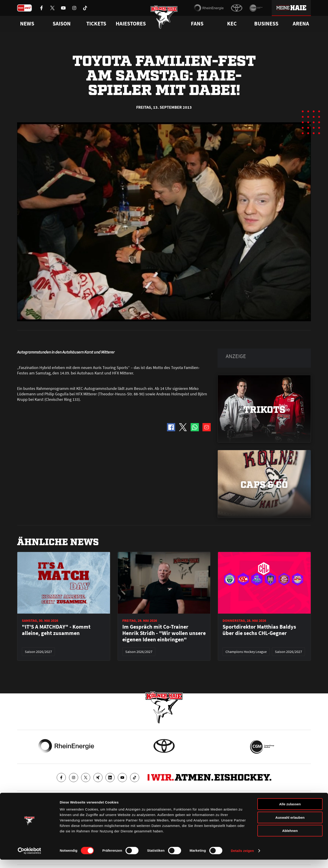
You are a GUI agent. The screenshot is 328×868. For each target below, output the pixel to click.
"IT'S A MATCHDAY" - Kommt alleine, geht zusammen (56, 630)
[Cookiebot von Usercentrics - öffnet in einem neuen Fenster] (29, 859)
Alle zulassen (290, 812)
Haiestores (131, 24)
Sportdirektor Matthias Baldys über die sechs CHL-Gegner (259, 630)
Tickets (96, 24)
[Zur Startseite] (164, 19)
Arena (301, 24)
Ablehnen (290, 839)
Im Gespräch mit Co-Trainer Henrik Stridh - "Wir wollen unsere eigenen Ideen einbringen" (164, 633)
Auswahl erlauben (290, 826)
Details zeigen (242, 859)
